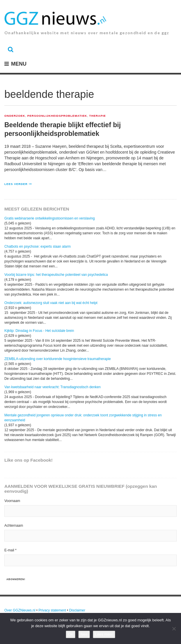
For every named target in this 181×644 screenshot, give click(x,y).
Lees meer (104, 634)
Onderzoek (15, 116)
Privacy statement (52, 610)
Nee (84, 634)
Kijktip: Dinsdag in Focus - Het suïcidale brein (39, 331)
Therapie (98, 116)
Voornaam (12, 501)
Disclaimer (77, 610)
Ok (71, 634)
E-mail (10, 550)
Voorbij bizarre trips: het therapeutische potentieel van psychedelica (56, 275)
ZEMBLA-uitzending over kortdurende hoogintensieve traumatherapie (58, 359)
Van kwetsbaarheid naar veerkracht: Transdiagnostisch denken (53, 387)
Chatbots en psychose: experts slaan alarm (38, 247)
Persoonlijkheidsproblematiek (57, 116)
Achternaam (14, 526)
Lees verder (16, 184)
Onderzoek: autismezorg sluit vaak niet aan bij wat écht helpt (51, 303)
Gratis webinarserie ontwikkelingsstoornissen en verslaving (50, 218)
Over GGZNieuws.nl (20, 610)
